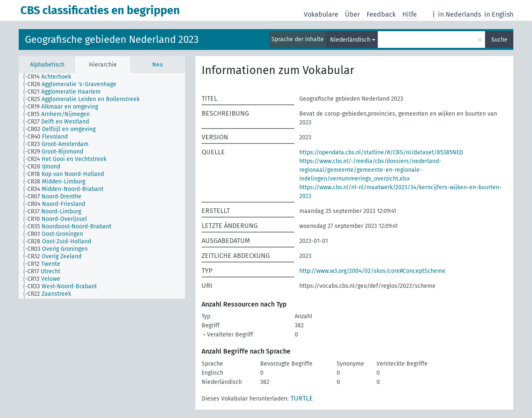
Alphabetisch (47, 65)
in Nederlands (459, 14)
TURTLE (302, 398)
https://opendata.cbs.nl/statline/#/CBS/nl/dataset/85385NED (381, 152)
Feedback (381, 14)
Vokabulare (321, 14)
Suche (499, 40)
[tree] (102, 186)
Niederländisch (350, 40)
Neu (158, 65)
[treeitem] (53, 77)
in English (499, 14)
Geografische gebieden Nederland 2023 (112, 40)
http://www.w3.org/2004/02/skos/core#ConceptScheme (372, 271)
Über (352, 14)
